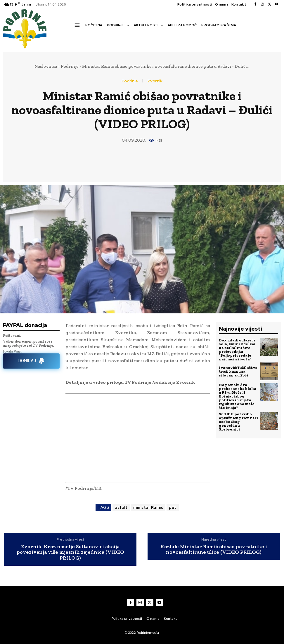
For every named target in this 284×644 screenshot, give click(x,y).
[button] (76, 35)
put (173, 507)
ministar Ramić (148, 507)
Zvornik (155, 81)
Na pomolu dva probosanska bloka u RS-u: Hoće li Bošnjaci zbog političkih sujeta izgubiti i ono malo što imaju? (238, 396)
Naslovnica (46, 66)
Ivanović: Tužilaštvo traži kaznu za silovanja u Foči (238, 371)
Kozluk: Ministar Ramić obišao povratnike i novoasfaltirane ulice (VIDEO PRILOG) (214, 550)
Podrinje (70, 66)
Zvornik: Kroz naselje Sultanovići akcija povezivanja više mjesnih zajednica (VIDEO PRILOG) (70, 552)
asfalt (121, 507)
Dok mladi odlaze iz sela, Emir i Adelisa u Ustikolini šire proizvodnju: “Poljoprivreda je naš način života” (237, 350)
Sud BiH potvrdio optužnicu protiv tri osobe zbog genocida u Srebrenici (238, 422)
